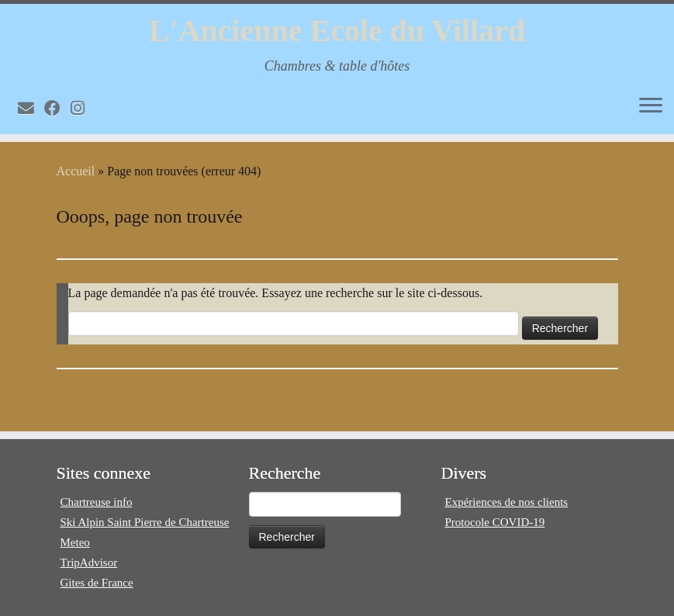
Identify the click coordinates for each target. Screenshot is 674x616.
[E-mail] (31, 108)
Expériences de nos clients (507, 502)
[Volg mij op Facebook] (57, 108)
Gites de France (97, 583)
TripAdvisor (89, 562)
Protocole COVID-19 (495, 522)
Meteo (75, 542)
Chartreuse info (97, 502)
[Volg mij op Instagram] (83, 108)
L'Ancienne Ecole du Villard (337, 31)
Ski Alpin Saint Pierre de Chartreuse (145, 522)
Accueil (76, 171)
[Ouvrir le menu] (651, 106)
